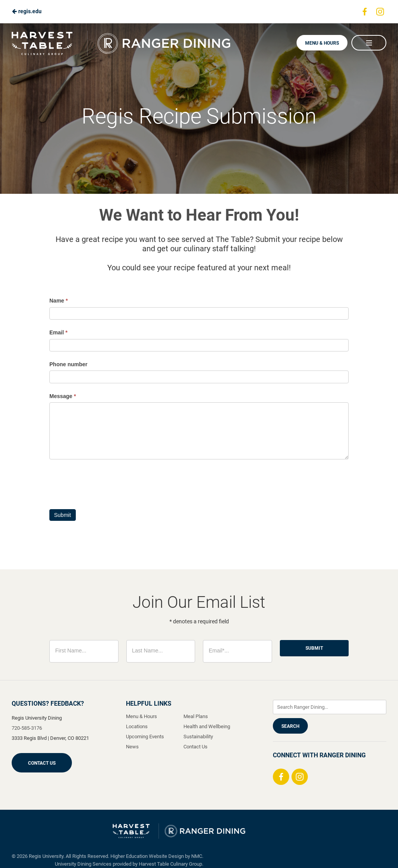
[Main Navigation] (369, 43)
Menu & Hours (322, 43)
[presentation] (108, 482)
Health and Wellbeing (207, 726)
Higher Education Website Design (147, 856)
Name (58, 301)
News (132, 747)
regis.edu (27, 11)
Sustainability (198, 737)
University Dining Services (83, 864)
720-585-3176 (27, 728)
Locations (137, 726)
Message (63, 396)
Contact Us (42, 763)
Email (58, 332)
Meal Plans (196, 716)
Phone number (68, 364)
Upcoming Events (145, 737)
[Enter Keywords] (330, 707)
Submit (63, 515)
